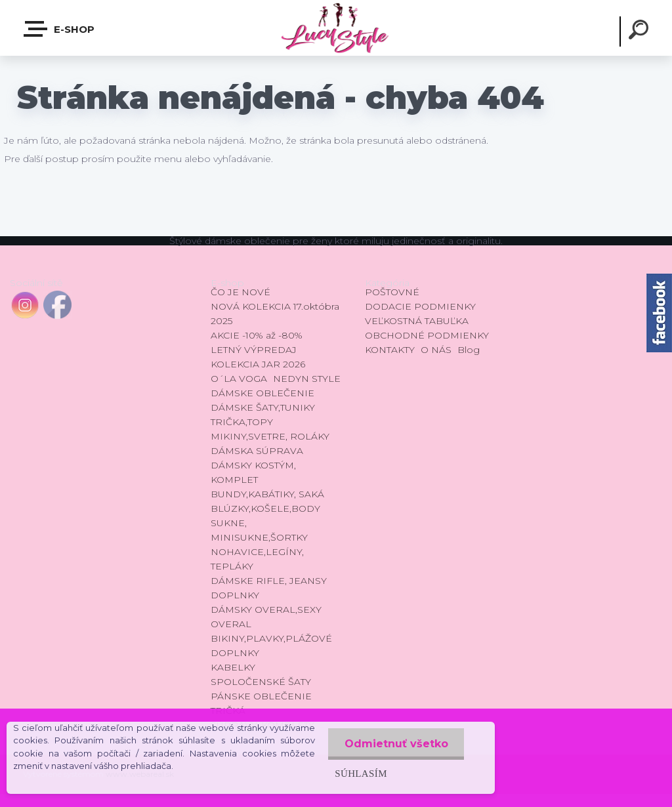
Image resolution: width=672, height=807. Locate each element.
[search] (640, 31)
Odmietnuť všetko (396, 744)
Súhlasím (360, 773)
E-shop (60, 29)
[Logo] (336, 28)
